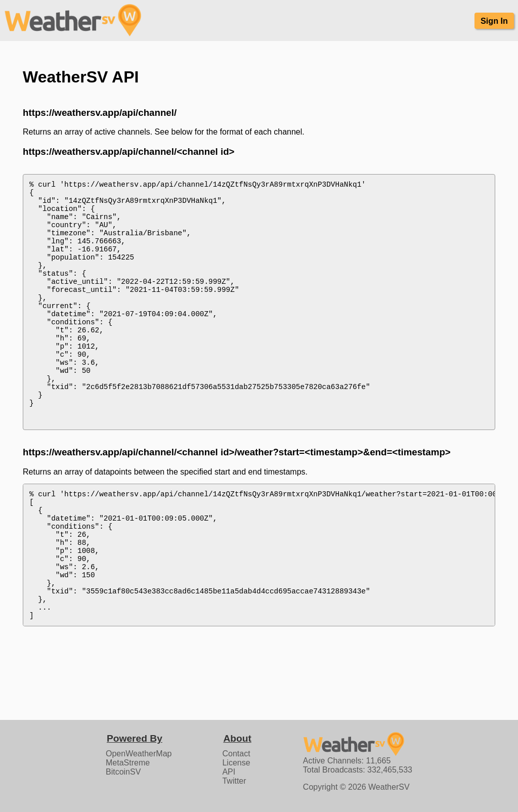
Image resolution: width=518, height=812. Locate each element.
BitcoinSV (123, 772)
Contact (236, 754)
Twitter (234, 781)
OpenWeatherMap (139, 754)
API (229, 772)
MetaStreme (128, 763)
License (236, 763)
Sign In (494, 21)
